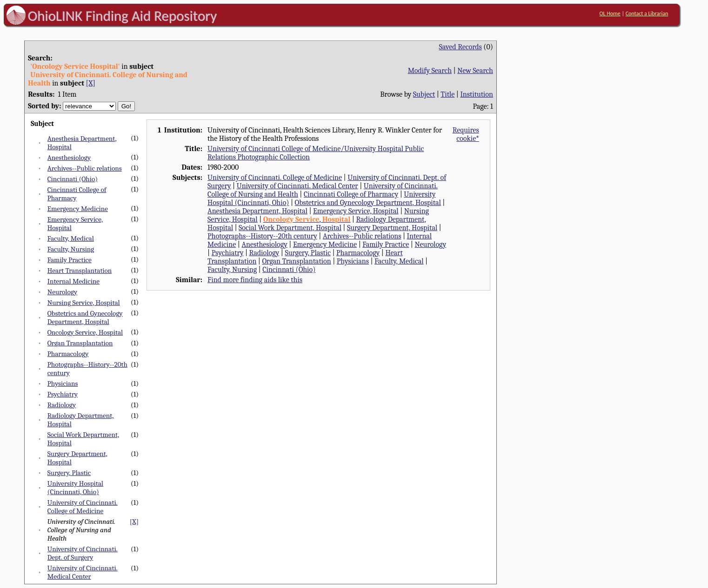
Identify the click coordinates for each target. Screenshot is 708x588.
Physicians (63, 383)
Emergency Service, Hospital (356, 211)
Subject (424, 94)
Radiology (62, 405)
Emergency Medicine (78, 209)
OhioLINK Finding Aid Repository (123, 16)
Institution (477, 94)
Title (448, 94)
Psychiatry (63, 394)
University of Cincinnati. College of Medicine (83, 507)
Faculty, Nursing (71, 249)
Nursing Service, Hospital (84, 303)
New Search (475, 71)
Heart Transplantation (80, 271)
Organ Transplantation (80, 343)
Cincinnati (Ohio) (73, 179)
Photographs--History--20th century (262, 236)
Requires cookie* (466, 134)
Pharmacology (68, 354)
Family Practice (70, 260)
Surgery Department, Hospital (392, 228)
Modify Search (430, 71)
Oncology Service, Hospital (85, 332)
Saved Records (461, 47)
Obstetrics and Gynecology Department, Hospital (85, 317)
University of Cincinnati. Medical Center (83, 572)
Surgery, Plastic (69, 473)
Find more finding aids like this (255, 280)
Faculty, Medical (71, 238)
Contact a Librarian (647, 13)
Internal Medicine (73, 281)
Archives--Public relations (85, 168)
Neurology (62, 292)
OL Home (610, 13)
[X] (91, 83)
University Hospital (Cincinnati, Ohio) (75, 488)
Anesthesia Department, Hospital (257, 211)
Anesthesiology (69, 158)
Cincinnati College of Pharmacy (351, 194)
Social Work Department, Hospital (290, 228)
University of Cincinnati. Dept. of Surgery (83, 553)
